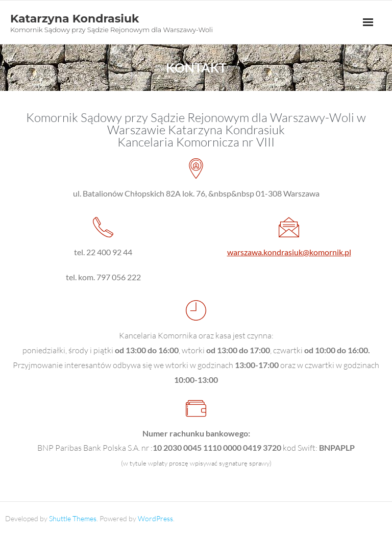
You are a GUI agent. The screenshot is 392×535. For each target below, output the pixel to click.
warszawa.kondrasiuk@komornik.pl (289, 252)
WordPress (155, 518)
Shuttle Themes (73, 518)
